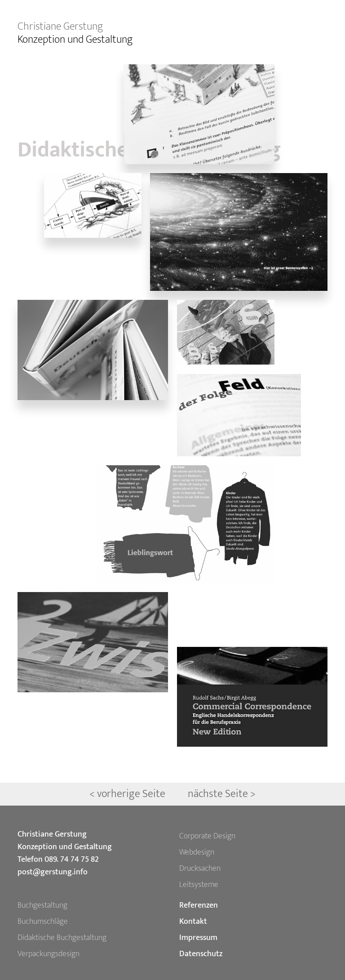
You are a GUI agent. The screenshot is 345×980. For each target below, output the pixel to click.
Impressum (198, 938)
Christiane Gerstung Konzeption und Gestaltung (65, 841)
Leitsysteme (199, 885)
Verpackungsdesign (49, 954)
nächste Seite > (222, 794)
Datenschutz (201, 954)
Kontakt (193, 922)
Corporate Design (207, 836)
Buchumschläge (43, 922)
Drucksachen (200, 869)
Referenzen (199, 905)
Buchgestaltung (42, 905)
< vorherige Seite (128, 794)
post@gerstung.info (53, 872)
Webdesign (197, 852)
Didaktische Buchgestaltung (62, 938)
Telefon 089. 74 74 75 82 (58, 860)
